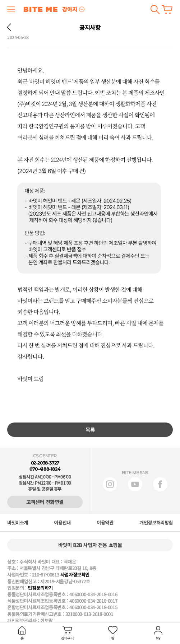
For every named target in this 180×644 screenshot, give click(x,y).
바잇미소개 (18, 523)
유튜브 (135, 484)
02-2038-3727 (45, 463)
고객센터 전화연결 (45, 502)
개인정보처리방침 (156, 523)
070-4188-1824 (45, 469)
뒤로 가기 (9, 27)
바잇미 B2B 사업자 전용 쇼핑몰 (90, 545)
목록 (90, 430)
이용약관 (105, 523)
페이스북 (160, 484)
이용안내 (62, 523)
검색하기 (155, 10)
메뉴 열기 (11, 9)
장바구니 (167, 10)
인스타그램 (110, 484)
